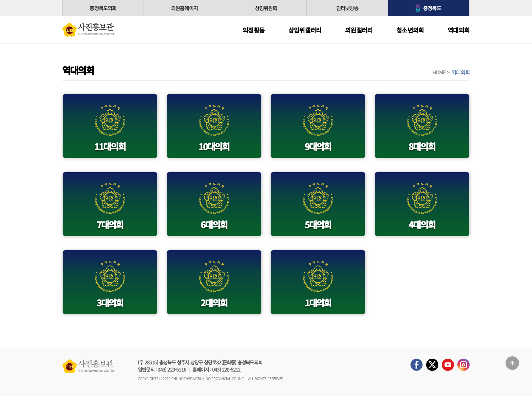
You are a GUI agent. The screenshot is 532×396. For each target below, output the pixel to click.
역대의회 (459, 30)
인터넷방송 (347, 8)
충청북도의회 (103, 8)
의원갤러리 (359, 30)
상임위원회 (266, 8)
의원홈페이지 (184, 8)
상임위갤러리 (305, 30)
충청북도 (432, 8)
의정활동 (254, 30)
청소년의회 (410, 30)
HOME (439, 72)
